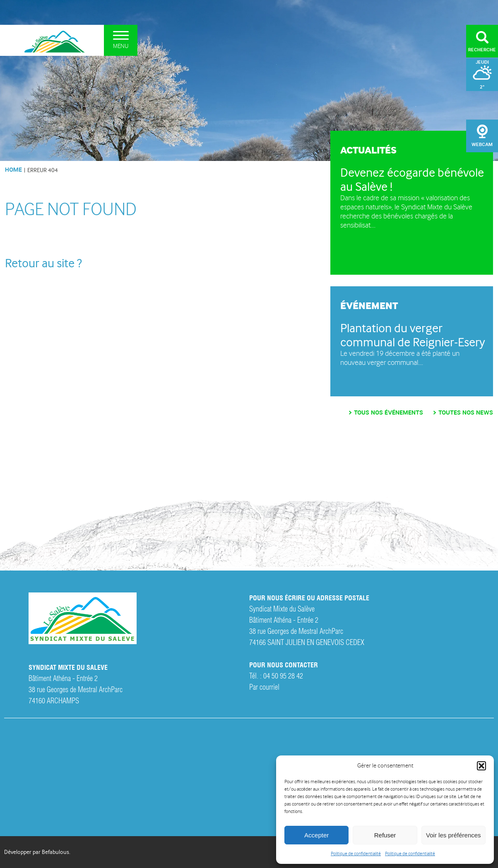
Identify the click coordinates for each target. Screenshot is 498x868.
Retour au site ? (43, 263)
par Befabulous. (52, 852)
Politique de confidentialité (356, 854)
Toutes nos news (466, 413)
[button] (481, 766)
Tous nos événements (389, 413)
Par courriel (264, 686)
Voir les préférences (453, 835)
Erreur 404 (43, 170)
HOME (13, 170)
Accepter (316, 835)
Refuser (385, 835)
